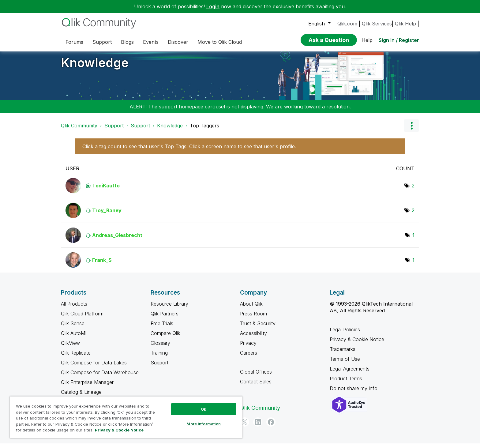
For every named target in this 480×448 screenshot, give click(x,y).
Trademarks (343, 354)
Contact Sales (256, 386)
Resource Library (169, 308)
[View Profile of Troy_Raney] (107, 215)
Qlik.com (347, 24)
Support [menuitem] (102, 42)
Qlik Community (79, 130)
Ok (204, 409)
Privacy (248, 348)
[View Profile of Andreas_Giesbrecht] (117, 240)
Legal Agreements (350, 373)
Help (367, 40)
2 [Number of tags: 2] (413, 190)
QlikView (70, 348)
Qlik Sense (73, 328)
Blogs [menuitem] (127, 42)
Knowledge (95, 67)
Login (213, 6)
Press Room (253, 318)
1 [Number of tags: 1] (413, 240)
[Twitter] (245, 427)
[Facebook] (271, 427)
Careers (249, 357)
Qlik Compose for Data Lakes (94, 367)
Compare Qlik (165, 338)
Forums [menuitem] (74, 42)
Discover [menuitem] (178, 42)
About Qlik (251, 308)
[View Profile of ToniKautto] (106, 190)
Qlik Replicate (76, 357)
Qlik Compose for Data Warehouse (100, 377)
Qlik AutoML (74, 338)
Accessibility (253, 338)
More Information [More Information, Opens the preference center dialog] (204, 424)
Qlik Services (377, 24)
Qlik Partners (165, 318)
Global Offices (256, 376)
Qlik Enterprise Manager (87, 387)
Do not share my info (354, 393)
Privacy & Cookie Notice (357, 344)
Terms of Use (345, 363)
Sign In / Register (399, 40)
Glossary (160, 348)
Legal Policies (345, 334)
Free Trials (162, 328)
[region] (126, 417)
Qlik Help (405, 24)
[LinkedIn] (258, 427)
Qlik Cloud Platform (82, 318)
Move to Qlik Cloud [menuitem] (220, 42)
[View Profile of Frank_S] (102, 265)
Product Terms (346, 383)
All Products (74, 308)
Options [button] (411, 130)
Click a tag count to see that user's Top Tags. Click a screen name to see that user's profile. (189, 151)
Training (159, 357)
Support (114, 130)
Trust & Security (258, 328)
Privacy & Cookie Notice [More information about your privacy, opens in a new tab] (119, 430)
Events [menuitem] (151, 42)
